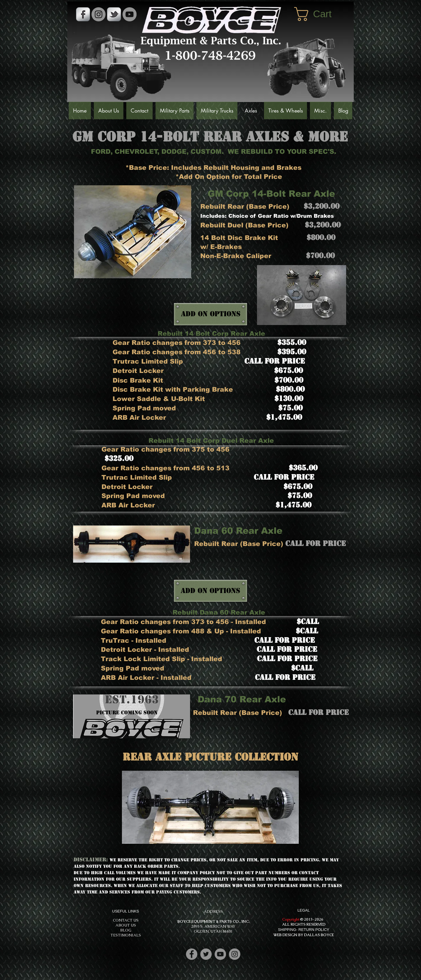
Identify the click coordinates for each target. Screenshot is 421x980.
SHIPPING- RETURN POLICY (304, 930)
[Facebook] (192, 954)
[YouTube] (130, 14)
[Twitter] (206, 954)
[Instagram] (235, 954)
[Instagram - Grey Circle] (99, 14)
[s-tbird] (114, 14)
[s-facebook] (83, 14)
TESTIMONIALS (126, 935)
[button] (321, 14)
